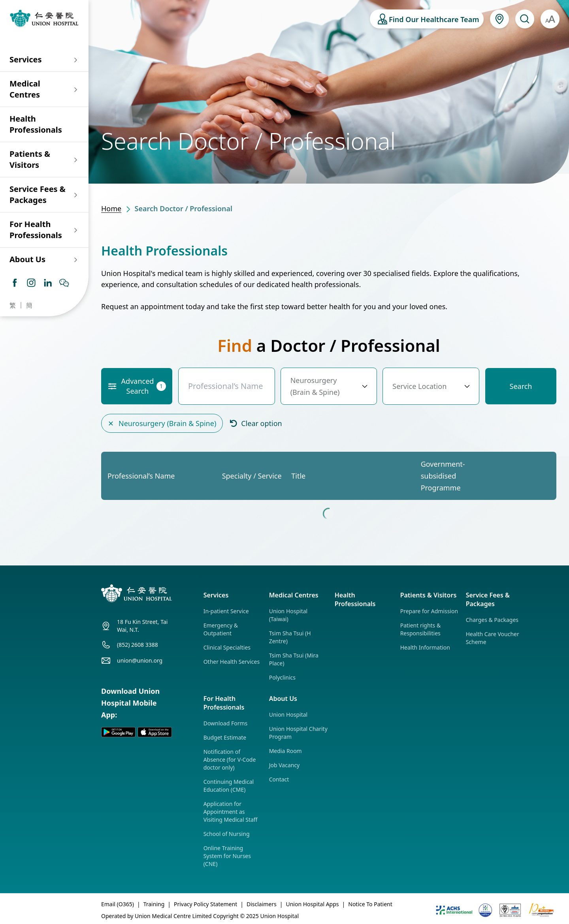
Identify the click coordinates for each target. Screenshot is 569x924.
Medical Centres (25, 89)
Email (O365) (118, 904)
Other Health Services (232, 662)
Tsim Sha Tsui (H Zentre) (290, 637)
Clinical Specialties (227, 647)
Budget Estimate (225, 737)
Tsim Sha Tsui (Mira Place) (294, 659)
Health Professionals (36, 124)
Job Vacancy (284, 765)
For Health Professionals (36, 230)
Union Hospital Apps (312, 904)
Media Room (285, 751)
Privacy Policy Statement (205, 904)
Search (521, 386)
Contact (279, 779)
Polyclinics (282, 677)
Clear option (255, 423)
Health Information (425, 647)
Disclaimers (262, 904)
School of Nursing (227, 834)
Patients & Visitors (30, 159)
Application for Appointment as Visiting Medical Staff (231, 812)
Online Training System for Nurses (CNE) (227, 856)
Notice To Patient (370, 904)
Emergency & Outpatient (221, 629)
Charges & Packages (492, 620)
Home (111, 208)
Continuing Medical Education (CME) (229, 786)
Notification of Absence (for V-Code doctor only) (230, 760)
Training (154, 904)
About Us (27, 259)
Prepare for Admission (429, 611)
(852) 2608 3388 (138, 645)
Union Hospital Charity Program (298, 733)
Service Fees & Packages (38, 194)
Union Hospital (288, 715)
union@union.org (140, 660)
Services (26, 59)
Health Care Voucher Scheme (493, 638)
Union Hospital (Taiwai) (288, 615)
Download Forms (226, 723)
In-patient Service (226, 611)
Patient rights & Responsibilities (421, 629)
